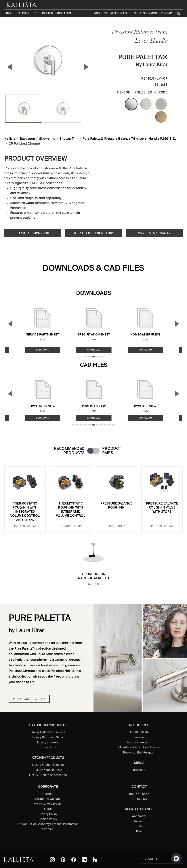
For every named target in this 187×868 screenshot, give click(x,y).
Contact (167, 13)
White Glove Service (48, 804)
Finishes (139, 738)
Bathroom (27, 139)
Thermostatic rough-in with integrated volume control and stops (25, 512)
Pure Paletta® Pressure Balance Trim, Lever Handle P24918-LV (129, 139)
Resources (119, 13)
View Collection (29, 699)
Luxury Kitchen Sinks (48, 770)
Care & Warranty (154, 233)
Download (43, 350)
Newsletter (139, 770)
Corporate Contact (48, 799)
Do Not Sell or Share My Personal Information (48, 824)
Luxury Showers (48, 743)
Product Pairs (112, 451)
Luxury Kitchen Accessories (48, 775)
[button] (176, 858)
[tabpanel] (93, 526)
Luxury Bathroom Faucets (48, 732)
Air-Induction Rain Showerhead (93, 576)
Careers (48, 794)
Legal (48, 809)
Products (100, 13)
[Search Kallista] (157, 860)
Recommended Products (69, 451)
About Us (64, 13)
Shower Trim (69, 139)
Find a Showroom (144, 13)
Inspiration (43, 13)
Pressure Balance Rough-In (116, 506)
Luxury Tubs (48, 748)
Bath (10, 13)
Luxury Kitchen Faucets (48, 765)
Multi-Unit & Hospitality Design (139, 748)
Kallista (10, 139)
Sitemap (48, 829)
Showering (47, 139)
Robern (139, 822)
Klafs (139, 826)
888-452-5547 (139, 794)
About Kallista (139, 732)
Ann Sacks (139, 816)
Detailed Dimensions (93, 233)
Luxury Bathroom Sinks (48, 738)
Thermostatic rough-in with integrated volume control (71, 510)
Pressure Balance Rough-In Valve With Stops (162, 508)
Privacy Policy (48, 814)
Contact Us (139, 799)
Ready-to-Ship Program (139, 753)
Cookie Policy (48, 819)
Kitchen (23, 13)
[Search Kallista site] (179, 14)
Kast (139, 832)
